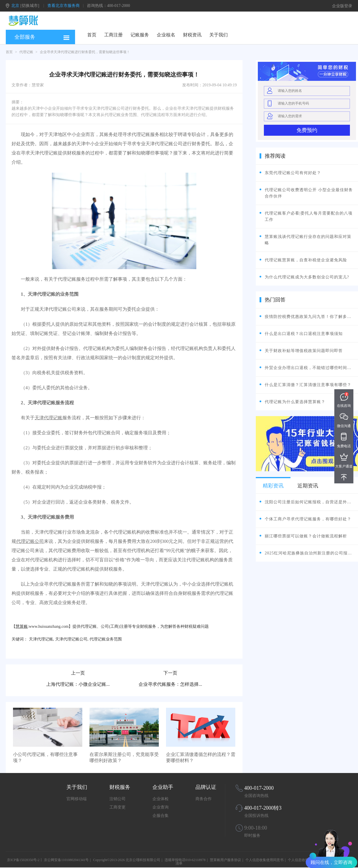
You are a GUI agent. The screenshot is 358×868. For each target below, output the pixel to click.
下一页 (170, 673)
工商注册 (113, 35)
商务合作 (204, 799)
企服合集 (161, 816)
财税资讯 (192, 35)
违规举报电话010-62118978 (185, 860)
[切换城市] (30, 6)
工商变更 (118, 807)
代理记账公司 (30, 541)
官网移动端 (77, 799)
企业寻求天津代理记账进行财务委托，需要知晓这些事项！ (85, 52)
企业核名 (166, 35)
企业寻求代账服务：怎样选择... (170, 684)
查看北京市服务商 (64, 6)
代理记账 (26, 52)
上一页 (78, 673)
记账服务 (140, 35)
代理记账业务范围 (106, 639)
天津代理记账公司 (71, 639)
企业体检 (161, 799)
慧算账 (22, 626)
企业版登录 (342, 6)
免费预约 (307, 130)
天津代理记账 (49, 418)
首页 (92, 35)
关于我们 (219, 35)
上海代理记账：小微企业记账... (78, 684)
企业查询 (161, 807)
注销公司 (118, 799)
